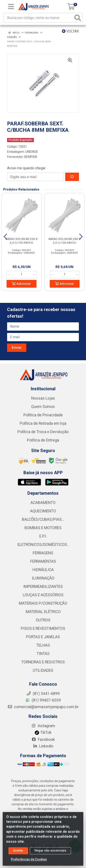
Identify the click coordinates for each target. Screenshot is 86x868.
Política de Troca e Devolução (43, 432)
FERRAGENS (43, 553)
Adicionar (21, 284)
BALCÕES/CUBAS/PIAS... (43, 519)
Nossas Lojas (43, 398)
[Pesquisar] (78, 18)
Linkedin (43, 746)
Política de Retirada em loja (43, 423)
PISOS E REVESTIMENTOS (43, 628)
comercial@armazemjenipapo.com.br (43, 707)
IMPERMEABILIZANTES (43, 587)
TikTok (43, 732)
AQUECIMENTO (43, 511)
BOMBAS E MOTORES (43, 528)
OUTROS (43, 620)
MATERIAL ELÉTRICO (43, 612)
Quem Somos (43, 407)
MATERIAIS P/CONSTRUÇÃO (43, 603)
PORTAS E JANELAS (43, 637)
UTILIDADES (43, 670)
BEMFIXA (31, 157)
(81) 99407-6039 (43, 700)
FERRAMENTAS (43, 561)
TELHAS (43, 645)
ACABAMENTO (43, 503)
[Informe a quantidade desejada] (22, 275)
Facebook (43, 740)
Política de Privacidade (43, 415)
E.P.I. (43, 536)
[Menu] (11, 7)
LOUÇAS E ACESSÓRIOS (43, 595)
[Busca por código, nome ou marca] (38, 18)
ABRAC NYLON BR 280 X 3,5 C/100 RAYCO (64, 241)
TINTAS (43, 654)
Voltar (70, 31)
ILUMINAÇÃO (43, 578)
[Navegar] (5, 237)
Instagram (43, 726)
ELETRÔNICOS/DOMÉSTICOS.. (43, 545)
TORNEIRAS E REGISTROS (43, 662)
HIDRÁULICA (43, 570)
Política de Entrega (43, 440)
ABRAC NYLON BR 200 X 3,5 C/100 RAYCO (22, 241)
